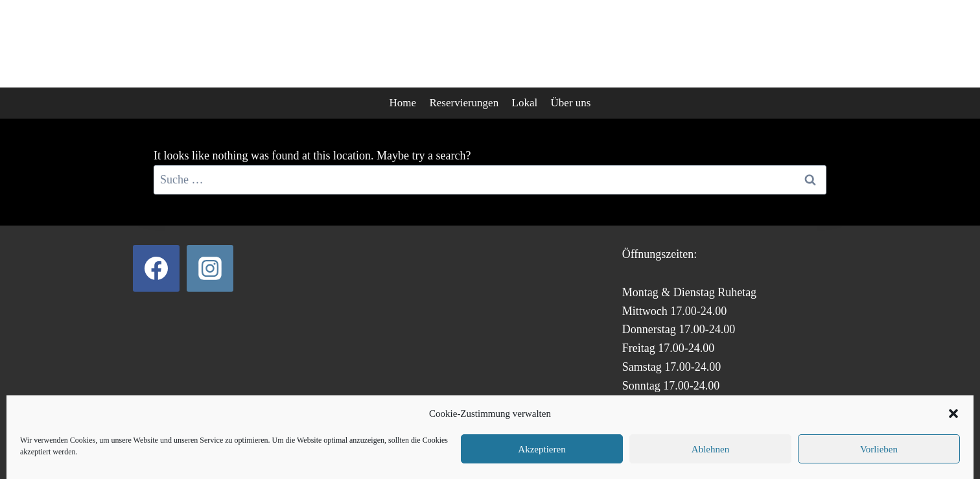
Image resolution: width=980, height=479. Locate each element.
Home (403, 103)
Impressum (548, 447)
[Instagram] (210, 268)
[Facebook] (156, 268)
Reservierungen (464, 103)
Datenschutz (435, 447)
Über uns (571, 103)
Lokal (525, 103)
